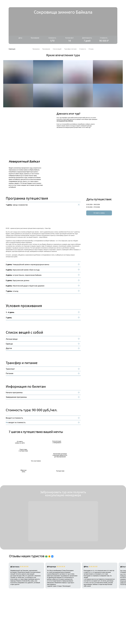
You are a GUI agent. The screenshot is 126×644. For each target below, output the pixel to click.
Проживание (46, 49)
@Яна (86, 567)
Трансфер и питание (70, 49)
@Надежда (52, 567)
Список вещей (57, 49)
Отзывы (91, 49)
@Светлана (15, 567)
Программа (36, 49)
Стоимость (83, 49)
